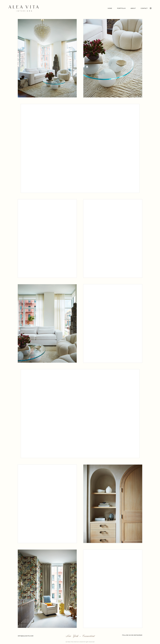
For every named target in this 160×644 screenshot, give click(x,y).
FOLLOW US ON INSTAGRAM (132, 635)
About (133, 8)
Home (110, 8)
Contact (144, 8)
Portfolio (121, 8)
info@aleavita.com (26, 636)
